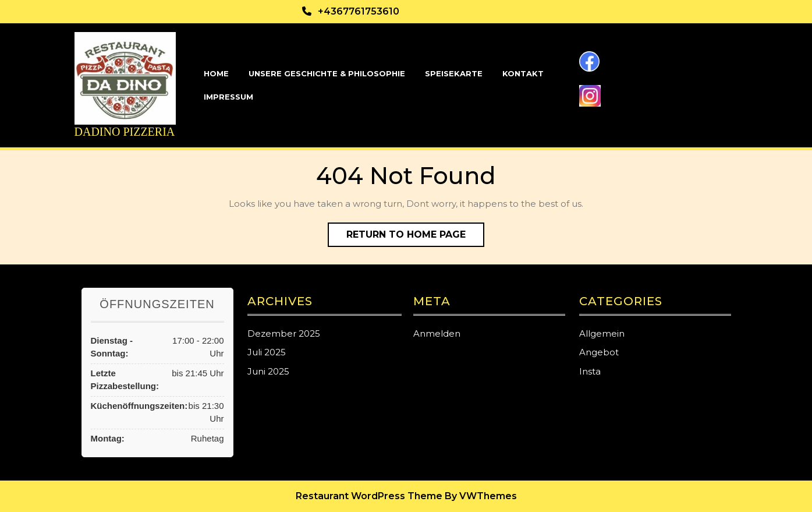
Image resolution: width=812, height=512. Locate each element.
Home (216, 73)
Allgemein (602, 333)
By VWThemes (481, 496)
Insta (590, 371)
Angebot (599, 352)
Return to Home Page (415, 237)
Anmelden (437, 333)
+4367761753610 (359, 11)
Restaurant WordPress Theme (369, 496)
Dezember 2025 (284, 333)
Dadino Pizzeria (125, 132)
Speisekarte (454, 73)
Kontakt (523, 73)
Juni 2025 (268, 371)
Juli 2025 (267, 352)
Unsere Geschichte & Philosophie (327, 73)
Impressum (228, 97)
